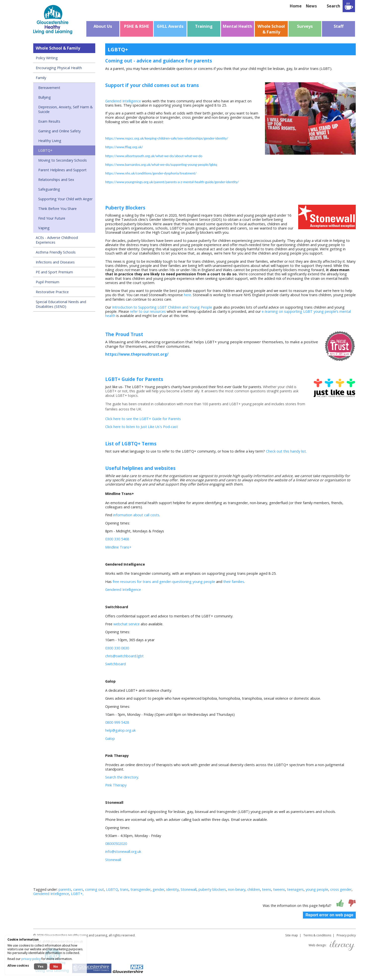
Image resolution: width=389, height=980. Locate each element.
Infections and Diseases (55, 262)
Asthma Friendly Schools (56, 252)
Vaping (44, 228)
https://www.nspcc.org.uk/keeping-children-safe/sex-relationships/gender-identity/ (167, 138)
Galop (110, 738)
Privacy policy (346, 935)
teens (267, 889)
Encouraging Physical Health (59, 68)
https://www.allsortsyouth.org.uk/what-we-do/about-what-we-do (154, 156)
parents (65, 889)
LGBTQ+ (45, 150)
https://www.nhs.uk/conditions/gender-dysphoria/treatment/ (151, 173)
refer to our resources (148, 311)
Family (41, 78)
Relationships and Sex (56, 180)
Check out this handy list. (286, 451)
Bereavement (49, 88)
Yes (41, 966)
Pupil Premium (48, 282)
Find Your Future (52, 218)
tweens (279, 889)
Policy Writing (47, 58)
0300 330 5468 (117, 539)
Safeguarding (49, 189)
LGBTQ (112, 889)
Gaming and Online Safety (59, 131)
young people (317, 889)
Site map (292, 935)
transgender (141, 889)
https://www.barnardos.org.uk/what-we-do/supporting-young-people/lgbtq (161, 165)
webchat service (127, 624)
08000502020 (116, 844)
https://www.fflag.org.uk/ (124, 147)
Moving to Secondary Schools (63, 160)
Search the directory (122, 777)
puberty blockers (212, 889)
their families (234, 582)
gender (158, 889)
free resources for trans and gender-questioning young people (164, 582)
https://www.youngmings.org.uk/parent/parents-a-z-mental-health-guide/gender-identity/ (172, 182)
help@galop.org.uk (120, 730)
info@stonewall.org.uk (123, 851)
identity (172, 889)
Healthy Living (50, 141)
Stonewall (113, 860)
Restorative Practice (52, 292)
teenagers (295, 889)
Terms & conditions (317, 935)
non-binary (237, 889)
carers (78, 889)
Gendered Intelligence (123, 101)
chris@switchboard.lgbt (124, 656)
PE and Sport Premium (54, 272)
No (56, 966)
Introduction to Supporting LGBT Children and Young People (162, 307)
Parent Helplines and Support (62, 170)
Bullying (45, 97)
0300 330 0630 (117, 648)
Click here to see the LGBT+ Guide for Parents (143, 419)
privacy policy (31, 959)
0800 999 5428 (117, 722)
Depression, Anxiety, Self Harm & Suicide (65, 109)
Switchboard (115, 664)
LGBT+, (77, 894)
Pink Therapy (116, 785)
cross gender (341, 889)
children (254, 889)
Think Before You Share (57, 209)
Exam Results (49, 121)
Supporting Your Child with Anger (65, 199)
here (187, 295)
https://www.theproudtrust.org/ (137, 354)
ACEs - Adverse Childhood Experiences (57, 240)
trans (124, 889)
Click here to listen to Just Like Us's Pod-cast (142, 427)
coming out (95, 889)
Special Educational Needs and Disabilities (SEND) (61, 304)
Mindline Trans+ (118, 547)
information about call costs (136, 515)
